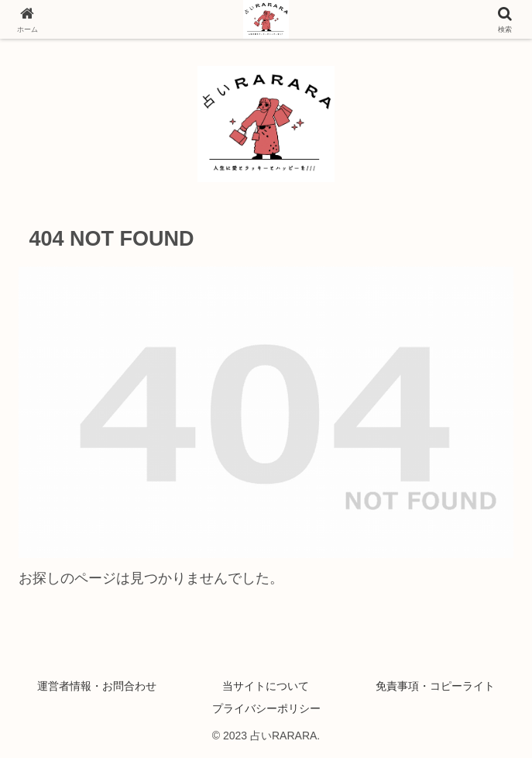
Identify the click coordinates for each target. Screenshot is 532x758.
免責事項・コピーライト (435, 686)
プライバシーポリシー (266, 708)
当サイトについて (266, 686)
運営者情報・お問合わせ (97, 686)
